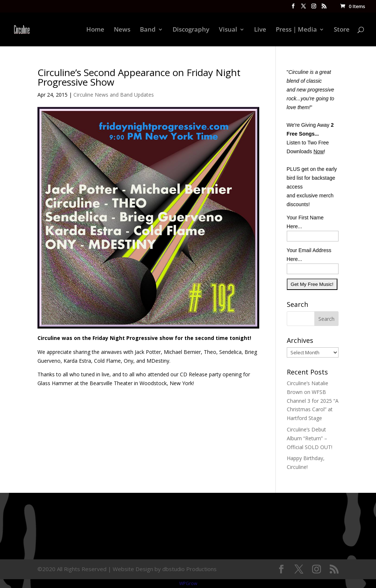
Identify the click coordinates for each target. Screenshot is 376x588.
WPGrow (188, 583)
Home (95, 30)
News (122, 30)
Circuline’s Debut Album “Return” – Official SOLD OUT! (310, 438)
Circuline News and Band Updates (114, 95)
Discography (191, 30)
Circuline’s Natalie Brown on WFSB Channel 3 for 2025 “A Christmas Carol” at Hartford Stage (313, 401)
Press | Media (296, 30)
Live (260, 30)
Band (148, 30)
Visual (228, 30)
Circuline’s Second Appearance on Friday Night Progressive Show (139, 77)
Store (342, 30)
